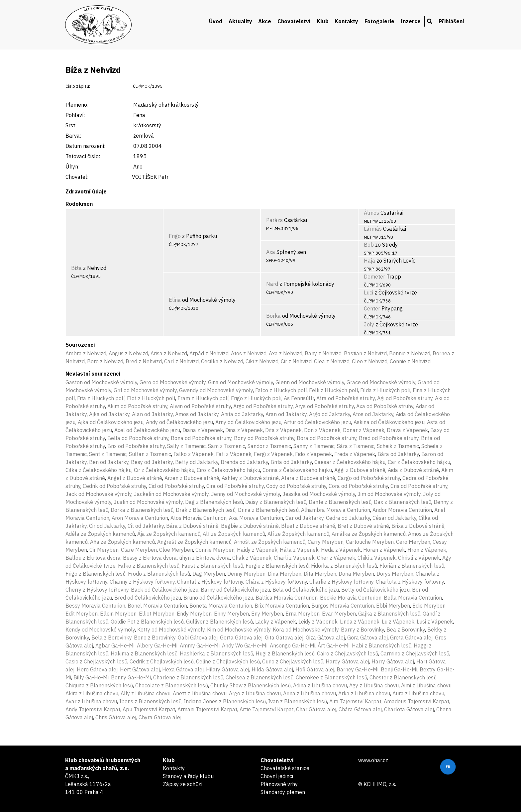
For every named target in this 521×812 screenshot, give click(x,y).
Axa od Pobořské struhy (385, 406)
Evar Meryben (339, 614)
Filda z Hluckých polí (385, 390)
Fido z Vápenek (313, 454)
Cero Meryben (413, 542)
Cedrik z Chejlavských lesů (162, 661)
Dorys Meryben (395, 574)
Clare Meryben (139, 550)
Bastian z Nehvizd (365, 353)
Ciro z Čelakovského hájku (228, 470)
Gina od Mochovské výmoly (241, 382)
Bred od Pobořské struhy (389, 438)
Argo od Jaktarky (330, 414)
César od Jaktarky (394, 518)
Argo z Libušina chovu (255, 693)
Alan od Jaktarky (152, 414)
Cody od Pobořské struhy (296, 486)
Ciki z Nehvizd (262, 361)
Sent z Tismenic (108, 454)
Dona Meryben (356, 574)
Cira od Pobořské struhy (235, 486)
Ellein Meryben (118, 614)
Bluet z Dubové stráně (308, 526)
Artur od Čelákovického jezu (317, 422)
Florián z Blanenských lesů (412, 566)
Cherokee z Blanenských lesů (331, 677)
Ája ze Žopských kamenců (169, 534)
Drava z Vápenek (407, 430)
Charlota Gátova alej (409, 709)
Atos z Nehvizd (249, 353)
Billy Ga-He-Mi (91, 677)
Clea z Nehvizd (332, 361)
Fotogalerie (379, 21)
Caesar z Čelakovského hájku (350, 462)
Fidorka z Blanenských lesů (344, 566)
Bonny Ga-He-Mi (131, 677)
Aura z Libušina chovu (418, 693)
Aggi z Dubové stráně (360, 470)
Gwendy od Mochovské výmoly (216, 390)
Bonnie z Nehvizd (410, 353)
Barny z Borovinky (363, 630)
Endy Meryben (194, 614)
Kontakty (346, 21)
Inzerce (411, 21)
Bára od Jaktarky (398, 454)
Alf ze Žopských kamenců (234, 534)
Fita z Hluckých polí (101, 398)
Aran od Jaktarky (286, 414)
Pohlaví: (75, 115)
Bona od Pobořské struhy (201, 438)
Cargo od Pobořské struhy (369, 478)
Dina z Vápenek (244, 430)
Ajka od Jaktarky (109, 414)
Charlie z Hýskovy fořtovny (341, 582)
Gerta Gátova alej (241, 638)
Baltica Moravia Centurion (287, 598)
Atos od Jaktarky (373, 414)
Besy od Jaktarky (152, 462)
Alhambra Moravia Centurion (336, 510)
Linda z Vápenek (360, 622)
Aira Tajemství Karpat (355, 701)
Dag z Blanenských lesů (214, 502)
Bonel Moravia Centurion (157, 606)
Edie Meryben (429, 606)
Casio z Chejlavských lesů (96, 661)
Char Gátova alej (316, 709)
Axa (271, 252)
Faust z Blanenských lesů (212, 566)
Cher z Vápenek (336, 558)
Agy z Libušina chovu (374, 685)
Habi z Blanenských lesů (382, 645)
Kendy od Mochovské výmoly (100, 630)
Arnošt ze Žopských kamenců (270, 542)
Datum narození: (85, 146)
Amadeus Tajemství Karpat (417, 701)
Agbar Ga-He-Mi (115, 645)
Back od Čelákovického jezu (165, 590)
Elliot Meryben (157, 614)
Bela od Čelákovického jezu (306, 590)
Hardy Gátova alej (347, 661)
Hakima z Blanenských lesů (144, 653)
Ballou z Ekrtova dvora (93, 558)
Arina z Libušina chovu (310, 693)
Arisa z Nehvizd (169, 353)
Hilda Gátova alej (272, 669)
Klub (323, 21)
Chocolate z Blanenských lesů (172, 685)
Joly (369, 324)
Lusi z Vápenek (435, 622)
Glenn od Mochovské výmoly (310, 382)
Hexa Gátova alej (183, 669)
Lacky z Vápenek (276, 622)
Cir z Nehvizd (296, 361)
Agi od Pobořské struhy (405, 398)
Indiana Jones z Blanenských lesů (225, 701)
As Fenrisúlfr (299, 398)
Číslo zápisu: (78, 86)
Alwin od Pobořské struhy (200, 406)
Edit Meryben (82, 614)
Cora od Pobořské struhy (358, 486)
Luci (368, 292)
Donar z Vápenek (364, 430)
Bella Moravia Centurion (413, 598)
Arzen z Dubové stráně (192, 478)
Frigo (175, 236)
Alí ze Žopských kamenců (298, 534)
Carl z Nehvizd (181, 361)
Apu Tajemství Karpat (149, 709)
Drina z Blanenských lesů (268, 510)
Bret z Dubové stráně (363, 526)
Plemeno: (77, 105)
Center (372, 308)
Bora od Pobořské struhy (327, 438)
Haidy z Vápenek (257, 550)
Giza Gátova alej (325, 638)
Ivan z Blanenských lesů (298, 701)
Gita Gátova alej (284, 638)
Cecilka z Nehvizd (222, 361)
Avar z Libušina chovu (91, 701)
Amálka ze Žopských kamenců (369, 534)
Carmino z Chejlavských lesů (415, 653)
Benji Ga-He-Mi (399, 669)
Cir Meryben (104, 550)
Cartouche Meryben (370, 542)
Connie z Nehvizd (410, 361)
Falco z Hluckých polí (281, 390)
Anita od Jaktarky (242, 414)
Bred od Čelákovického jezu (148, 598)
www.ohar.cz (373, 760)
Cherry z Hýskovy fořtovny (97, 590)
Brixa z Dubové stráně (418, 526)
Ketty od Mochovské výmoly (171, 630)
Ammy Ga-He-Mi (200, 645)
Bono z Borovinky (155, 638)
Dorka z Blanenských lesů (142, 510)
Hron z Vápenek (427, 550)
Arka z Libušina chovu (364, 693)
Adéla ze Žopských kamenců (100, 534)
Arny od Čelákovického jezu (248, 422)
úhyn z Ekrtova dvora (205, 558)
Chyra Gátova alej (160, 717)
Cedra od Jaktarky (348, 518)
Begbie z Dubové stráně (250, 526)
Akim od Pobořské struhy (137, 406)
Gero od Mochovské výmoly (173, 382)
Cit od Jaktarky (146, 526)
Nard (272, 284)
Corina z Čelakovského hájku (297, 470)
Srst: (71, 125)
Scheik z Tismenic (398, 446)
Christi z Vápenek (419, 558)
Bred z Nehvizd (144, 361)
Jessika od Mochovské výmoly (319, 494)
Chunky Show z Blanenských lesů (251, 685)
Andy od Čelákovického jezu (179, 422)
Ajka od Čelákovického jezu (111, 422)
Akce (265, 21)
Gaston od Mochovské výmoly (101, 382)
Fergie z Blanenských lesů (277, 566)
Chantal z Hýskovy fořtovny (210, 582)
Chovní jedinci (277, 776)
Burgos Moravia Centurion (343, 606)
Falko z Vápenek (194, 454)
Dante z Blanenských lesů (340, 502)
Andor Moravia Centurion (402, 510)
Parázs (274, 220)
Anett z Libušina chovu (200, 693)
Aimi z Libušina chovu (426, 685)
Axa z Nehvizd (286, 353)
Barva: (73, 136)
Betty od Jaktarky (197, 462)
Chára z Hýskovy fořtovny (276, 582)
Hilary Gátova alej (228, 669)
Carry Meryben (326, 542)
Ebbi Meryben (393, 606)
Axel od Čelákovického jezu (147, 430)
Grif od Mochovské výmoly (145, 390)
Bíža (76, 268)
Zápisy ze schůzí (183, 784)
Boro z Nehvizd (105, 361)
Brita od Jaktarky (291, 462)
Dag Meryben (209, 574)
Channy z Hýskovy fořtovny (142, 582)
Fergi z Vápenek (273, 454)
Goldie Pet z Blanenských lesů (147, 622)
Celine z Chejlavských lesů (228, 661)
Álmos (371, 213)
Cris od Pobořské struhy (419, 486)
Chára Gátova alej (360, 709)
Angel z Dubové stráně (135, 478)
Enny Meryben (231, 614)
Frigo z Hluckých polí (256, 398)
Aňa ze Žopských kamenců (122, 542)
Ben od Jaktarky (109, 462)
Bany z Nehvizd (323, 353)
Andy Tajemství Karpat (93, 709)
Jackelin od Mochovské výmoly (171, 494)
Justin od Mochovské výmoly (148, 502)
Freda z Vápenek (355, 454)
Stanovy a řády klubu (188, 776)
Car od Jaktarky (305, 518)
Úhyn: (72, 167)
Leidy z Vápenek (318, 622)
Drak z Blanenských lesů (206, 510)
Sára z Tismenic (356, 446)
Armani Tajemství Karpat (207, 709)
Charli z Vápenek (294, 558)
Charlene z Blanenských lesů (188, 677)
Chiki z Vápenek (377, 558)
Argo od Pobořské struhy (263, 406)
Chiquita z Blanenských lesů (99, 685)
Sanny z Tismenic (314, 446)
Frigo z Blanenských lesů (96, 574)
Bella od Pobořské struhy (138, 438)
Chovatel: (77, 177)
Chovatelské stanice (285, 768)
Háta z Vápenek (299, 550)
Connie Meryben (215, 550)
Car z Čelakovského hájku (419, 462)
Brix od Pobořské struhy (136, 446)
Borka (273, 316)
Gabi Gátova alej (198, 638)
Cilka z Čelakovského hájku (99, 470)
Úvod (216, 21)
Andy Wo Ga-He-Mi (245, 645)
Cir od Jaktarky (107, 526)
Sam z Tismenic (227, 446)
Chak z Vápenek (252, 558)
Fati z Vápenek (234, 454)
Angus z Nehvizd (128, 353)
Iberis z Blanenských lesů (150, 701)
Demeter (374, 277)
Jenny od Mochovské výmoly (246, 494)
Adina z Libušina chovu (320, 685)
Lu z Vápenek (398, 622)
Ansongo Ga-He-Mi (293, 645)
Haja (369, 261)
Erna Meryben (303, 614)
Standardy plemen (283, 792)
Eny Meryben (267, 614)
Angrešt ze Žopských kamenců (194, 542)
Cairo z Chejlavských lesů (348, 653)
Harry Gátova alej (393, 661)
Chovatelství (294, 21)
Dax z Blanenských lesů (403, 502)
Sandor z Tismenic (269, 446)
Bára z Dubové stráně (192, 526)
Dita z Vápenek (283, 430)
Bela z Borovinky (111, 638)
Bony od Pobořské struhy (264, 438)
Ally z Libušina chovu (146, 693)
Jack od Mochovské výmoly (99, 494)
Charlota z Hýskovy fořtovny (410, 582)
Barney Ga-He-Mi (358, 669)
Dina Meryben (285, 574)
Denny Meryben (246, 574)
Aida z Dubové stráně (413, 470)
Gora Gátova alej (367, 638)
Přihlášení (451, 21)
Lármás (373, 229)
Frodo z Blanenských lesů (159, 574)
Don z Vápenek (322, 430)
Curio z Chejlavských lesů (293, 661)
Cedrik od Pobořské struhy (114, 486)
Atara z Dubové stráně (308, 478)
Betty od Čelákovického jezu (375, 590)
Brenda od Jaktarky (244, 462)
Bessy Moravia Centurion (95, 606)
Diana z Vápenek (203, 430)
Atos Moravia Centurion (199, 518)
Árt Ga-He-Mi (334, 645)
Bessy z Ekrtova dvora (150, 558)
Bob (369, 245)
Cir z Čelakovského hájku (164, 470)
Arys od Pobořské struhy (324, 406)
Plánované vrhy (279, 784)
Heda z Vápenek (341, 550)
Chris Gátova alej (116, 717)
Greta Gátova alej (411, 638)
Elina (175, 300)
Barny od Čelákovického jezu (235, 590)
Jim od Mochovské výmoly (389, 494)
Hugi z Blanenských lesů (285, 653)
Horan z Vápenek (384, 550)
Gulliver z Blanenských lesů (219, 622)
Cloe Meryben (176, 550)
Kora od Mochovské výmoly (306, 630)
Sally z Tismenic (186, 446)
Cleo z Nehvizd (370, 361)
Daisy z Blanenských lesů (276, 502)
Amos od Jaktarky (197, 414)
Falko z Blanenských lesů (149, 566)
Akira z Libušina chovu (92, 693)
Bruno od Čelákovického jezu (218, 598)
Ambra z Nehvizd (86, 353)
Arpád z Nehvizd (209, 353)
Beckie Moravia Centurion (351, 598)
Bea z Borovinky (406, 630)
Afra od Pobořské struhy (346, 398)
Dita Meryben (320, 574)
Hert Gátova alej (140, 669)
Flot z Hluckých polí (151, 398)
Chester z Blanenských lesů (403, 677)
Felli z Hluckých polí (333, 390)
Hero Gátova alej (97, 669)
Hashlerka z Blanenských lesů (216, 653)
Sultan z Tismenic (150, 454)
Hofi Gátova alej (315, 669)
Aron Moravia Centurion (140, 518)
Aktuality (240, 21)
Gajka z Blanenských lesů (389, 614)
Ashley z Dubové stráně (250, 478)
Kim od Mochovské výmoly (239, 630)
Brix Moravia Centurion (282, 606)
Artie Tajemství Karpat (267, 709)
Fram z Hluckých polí (203, 398)
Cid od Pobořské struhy (176, 486)
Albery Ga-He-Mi (157, 645)
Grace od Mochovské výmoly (381, 382)
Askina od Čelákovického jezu (389, 422)
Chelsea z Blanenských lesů (260, 677)
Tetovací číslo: (83, 156)
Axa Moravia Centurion (256, 518)
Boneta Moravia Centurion (221, 606)
